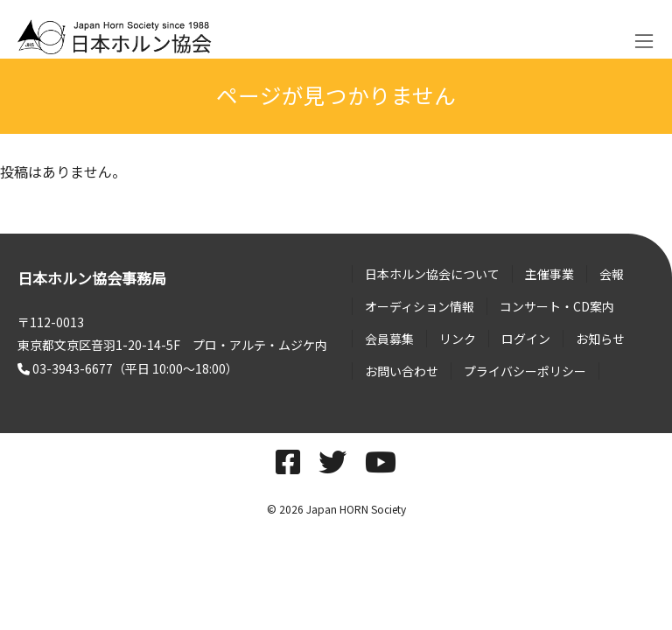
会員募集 (389, 339)
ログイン (526, 339)
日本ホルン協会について (432, 274)
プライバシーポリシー (525, 371)
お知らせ (600, 339)
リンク (458, 339)
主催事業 (549, 274)
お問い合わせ (402, 371)
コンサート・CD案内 (557, 306)
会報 (612, 274)
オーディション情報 (420, 306)
